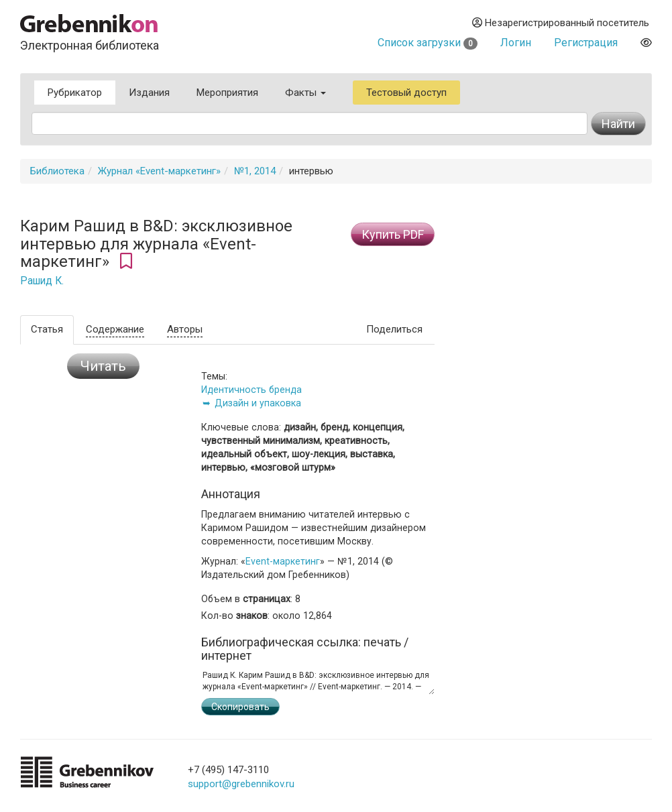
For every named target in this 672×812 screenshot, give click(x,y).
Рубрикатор (75, 93)
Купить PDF (393, 234)
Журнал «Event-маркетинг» (159, 171)
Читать (103, 366)
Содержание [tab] (115, 329)
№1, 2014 (255, 171)
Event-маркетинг (283, 561)
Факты (305, 93)
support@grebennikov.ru (241, 784)
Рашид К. (42, 281)
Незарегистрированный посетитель (561, 23)
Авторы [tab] (185, 329)
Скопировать (240, 707)
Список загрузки (428, 43)
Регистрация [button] (586, 43)
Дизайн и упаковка (258, 403)
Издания (149, 93)
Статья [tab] (47, 329)
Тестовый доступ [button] (406, 93)
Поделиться (394, 329)
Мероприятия (227, 93)
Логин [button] (516, 43)
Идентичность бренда (251, 390)
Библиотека (57, 171)
